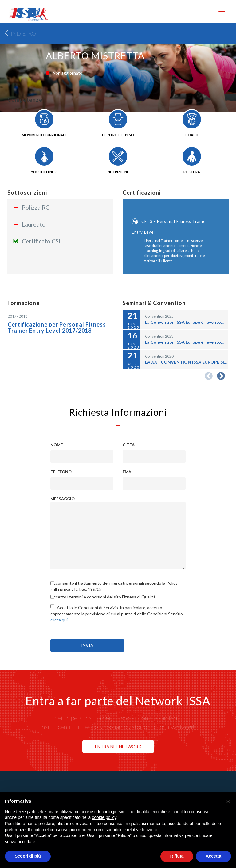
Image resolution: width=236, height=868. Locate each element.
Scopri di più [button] (28, 856)
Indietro (23, 34)
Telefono (61, 472)
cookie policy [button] (104, 817)
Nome (57, 445)
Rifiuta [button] (177, 856)
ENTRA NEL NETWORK (118, 746)
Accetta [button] (213, 856)
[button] (228, 801)
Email (129, 472)
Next (221, 376)
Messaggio (63, 499)
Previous (209, 376)
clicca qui (59, 620)
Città (129, 445)
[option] (176, 232)
